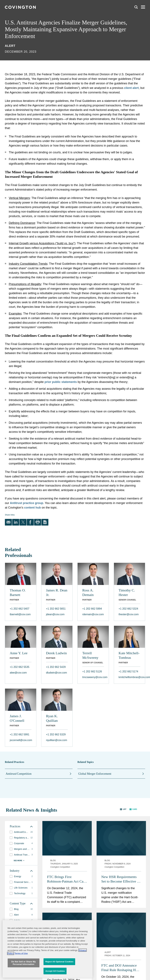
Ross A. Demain (88, 592)
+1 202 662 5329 (56, 734)
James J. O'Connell (17, 718)
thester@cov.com (129, 614)
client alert (131, 88)
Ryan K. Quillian (52, 718)
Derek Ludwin (56, 653)
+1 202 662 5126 (92, 671)
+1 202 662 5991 (20, 734)
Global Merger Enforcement (95, 774)
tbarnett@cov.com (20, 614)
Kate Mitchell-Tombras (129, 655)
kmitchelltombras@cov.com (130, 677)
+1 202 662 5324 (128, 609)
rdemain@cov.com (93, 614)
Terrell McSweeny (90, 655)
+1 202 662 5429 (56, 667)
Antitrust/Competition (19, 774)
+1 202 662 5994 (92, 609)
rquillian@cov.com (57, 740)
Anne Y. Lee (19, 653)
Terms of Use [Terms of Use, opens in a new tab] (21, 965)
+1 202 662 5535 (20, 667)
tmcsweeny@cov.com (93, 677)
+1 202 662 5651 (56, 609)
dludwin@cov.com (57, 673)
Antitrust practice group (27, 503)
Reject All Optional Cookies (59, 973)
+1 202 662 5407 (20, 609)
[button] (123, 809)
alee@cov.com (18, 673)
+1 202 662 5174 (128, 671)
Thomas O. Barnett (18, 592)
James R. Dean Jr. (57, 592)
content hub (33, 508)
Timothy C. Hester (127, 592)
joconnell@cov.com (21, 740)
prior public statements (61, 382)
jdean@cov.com (55, 614)
